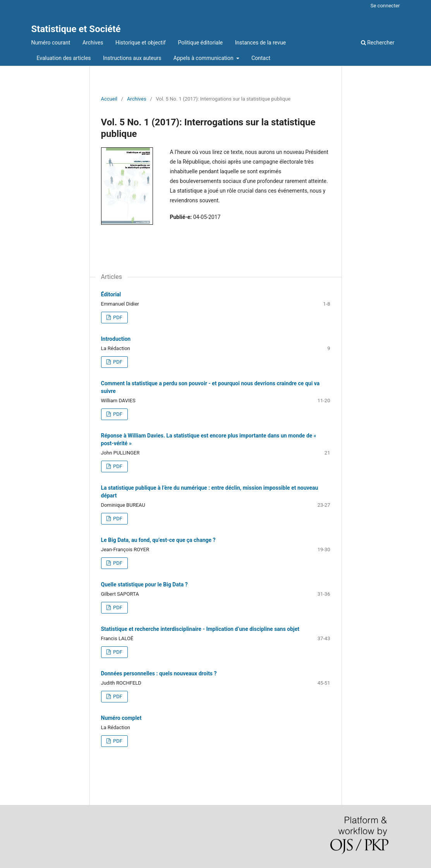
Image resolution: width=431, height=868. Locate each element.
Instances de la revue (260, 43)
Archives (93, 43)
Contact (261, 58)
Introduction (116, 339)
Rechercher (378, 43)
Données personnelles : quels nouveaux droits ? (159, 673)
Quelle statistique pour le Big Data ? (144, 584)
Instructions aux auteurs (132, 58)
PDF (117, 317)
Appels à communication (204, 58)
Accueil (109, 99)
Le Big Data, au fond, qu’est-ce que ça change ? (158, 540)
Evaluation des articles (64, 58)
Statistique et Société (76, 29)
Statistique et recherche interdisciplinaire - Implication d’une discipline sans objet (200, 629)
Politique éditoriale (200, 43)
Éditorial (111, 294)
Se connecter (385, 6)
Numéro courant (51, 43)
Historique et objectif (141, 43)
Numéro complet (121, 718)
